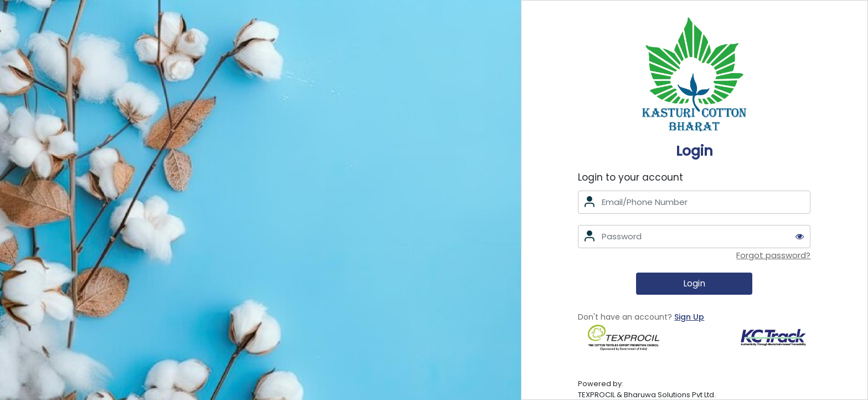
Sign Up (689, 317)
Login (694, 283)
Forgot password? (773, 255)
